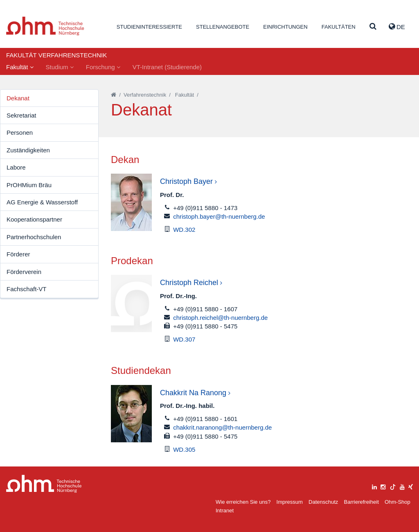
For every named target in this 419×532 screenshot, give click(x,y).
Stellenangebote (223, 27)
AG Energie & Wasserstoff (42, 202)
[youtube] (402, 486)
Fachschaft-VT (27, 289)
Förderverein (24, 272)
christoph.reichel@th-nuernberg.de (220, 318)
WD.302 (184, 230)
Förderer (18, 254)
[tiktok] (393, 486)
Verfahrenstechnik (145, 95)
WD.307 (184, 339)
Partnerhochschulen (34, 237)
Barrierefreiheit (361, 502)
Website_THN (45, 26)
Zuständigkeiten (28, 150)
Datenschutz (323, 502)
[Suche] (373, 27)
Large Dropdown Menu (44, 484)
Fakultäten (339, 27)
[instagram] (383, 486)
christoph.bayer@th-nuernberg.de (219, 216)
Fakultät (20, 67)
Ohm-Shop (398, 502)
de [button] (397, 27)
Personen (20, 132)
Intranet (225, 510)
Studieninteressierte (149, 27)
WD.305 (184, 449)
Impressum (290, 502)
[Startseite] (114, 95)
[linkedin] (374, 486)
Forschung (103, 67)
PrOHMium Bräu (29, 185)
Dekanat (18, 98)
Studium (60, 67)
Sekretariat (21, 115)
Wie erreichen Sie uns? (243, 502)
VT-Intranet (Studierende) (167, 67)
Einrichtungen (285, 27)
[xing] (411, 486)
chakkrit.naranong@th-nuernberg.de (222, 427)
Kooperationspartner (34, 219)
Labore (16, 167)
